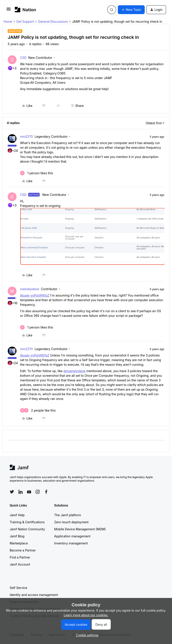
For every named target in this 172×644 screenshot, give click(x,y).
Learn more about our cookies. (86, 615)
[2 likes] (38, 410)
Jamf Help (17, 515)
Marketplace (19, 543)
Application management (72, 536)
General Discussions (53, 21)
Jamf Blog (17, 536)
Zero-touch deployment (71, 522)
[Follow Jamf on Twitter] (12, 492)
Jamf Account (20, 564)
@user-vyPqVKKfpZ (35, 295)
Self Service (18, 588)
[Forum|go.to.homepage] (25, 10)
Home (8, 21)
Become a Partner (23, 550)
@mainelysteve (74, 371)
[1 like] (37, 173)
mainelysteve (30, 289)
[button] (9, 10)
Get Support (25, 21)
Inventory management (71, 543)
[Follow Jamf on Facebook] (46, 492)
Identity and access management (34, 595)
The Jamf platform (68, 515)
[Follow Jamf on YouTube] (29, 492)
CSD (23, 58)
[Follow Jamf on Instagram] (38, 492)
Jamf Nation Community (27, 529)
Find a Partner (20, 557)
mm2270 (26, 136)
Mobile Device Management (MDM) (80, 529)
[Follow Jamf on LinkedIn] (20, 492)
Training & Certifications (27, 522)
